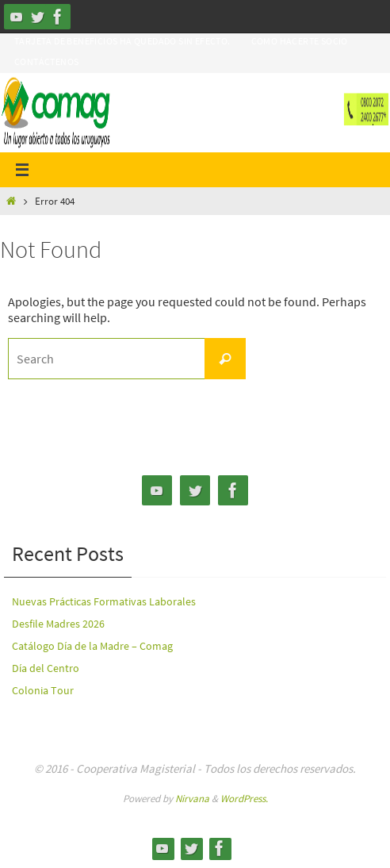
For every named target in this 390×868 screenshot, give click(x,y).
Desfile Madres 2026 (58, 624)
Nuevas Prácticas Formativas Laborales (104, 601)
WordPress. (244, 799)
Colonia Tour (43, 690)
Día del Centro (46, 668)
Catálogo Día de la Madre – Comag (92, 646)
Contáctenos (46, 61)
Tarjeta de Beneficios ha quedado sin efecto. (122, 41)
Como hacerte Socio (300, 41)
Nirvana (192, 799)
